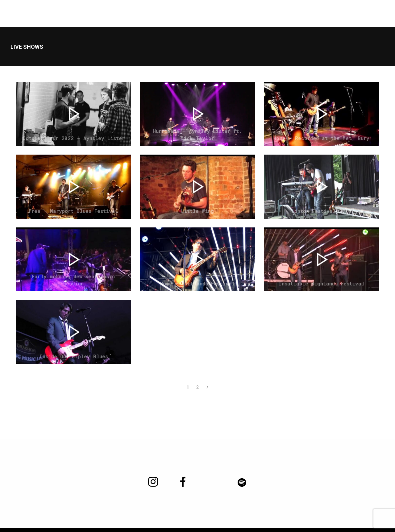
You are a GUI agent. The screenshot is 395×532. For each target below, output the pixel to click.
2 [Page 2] (197, 387)
